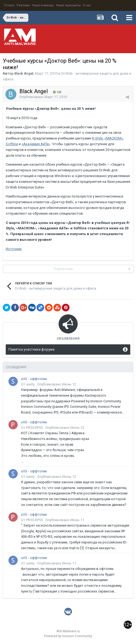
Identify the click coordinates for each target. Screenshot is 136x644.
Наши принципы (68, 5)
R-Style (97, 138)
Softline (12, 144)
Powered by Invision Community (68, 636)
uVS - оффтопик (34, 379)
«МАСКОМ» (114, 138)
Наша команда (43, 5)
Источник (14, 249)
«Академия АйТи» (36, 144)
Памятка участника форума (31, 349)
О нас (87, 5)
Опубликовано (43, 97)
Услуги (9, 5)
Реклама (23, 5)
